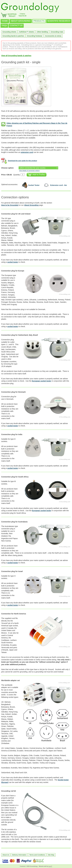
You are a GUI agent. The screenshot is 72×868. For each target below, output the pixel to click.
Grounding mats (57, 32)
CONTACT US (16, 26)
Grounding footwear (35, 36)
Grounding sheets (9, 32)
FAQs (4, 26)
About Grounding (31, 205)
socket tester (13, 262)
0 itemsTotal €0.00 (22, 15)
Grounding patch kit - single (21, 62)
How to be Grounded (10, 205)
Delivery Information (19, 855)
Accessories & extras (53, 36)
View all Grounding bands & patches (16, 56)
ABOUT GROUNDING (21, 21)
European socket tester (42, 381)
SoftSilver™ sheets (26, 32)
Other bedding (42, 32)
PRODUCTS (39, 21)
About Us (6, 855)
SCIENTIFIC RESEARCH (59, 21)
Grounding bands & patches (13, 36)
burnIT (50, 866)
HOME (5, 21)
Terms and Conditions (37, 855)
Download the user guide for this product (22, 161)
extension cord (27, 152)
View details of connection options (29, 171)
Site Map (51, 855)
